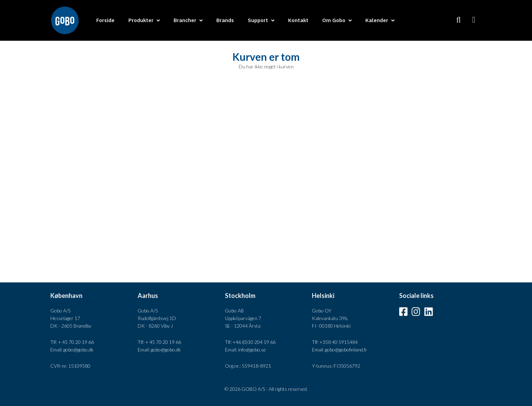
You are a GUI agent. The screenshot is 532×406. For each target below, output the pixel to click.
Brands (225, 20)
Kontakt (298, 20)
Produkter (141, 20)
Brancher (185, 20)
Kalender (377, 20)
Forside (105, 20)
